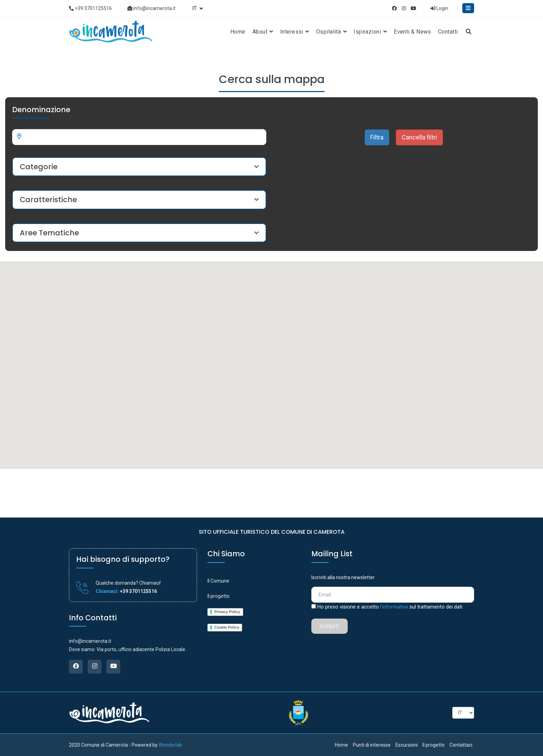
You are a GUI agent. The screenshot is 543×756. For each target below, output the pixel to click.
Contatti (448, 32)
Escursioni (407, 745)
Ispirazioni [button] (370, 32)
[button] (322, 416)
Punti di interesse (372, 745)
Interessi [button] (295, 32)
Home (238, 32)
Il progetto (219, 596)
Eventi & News (412, 32)
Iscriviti (330, 627)
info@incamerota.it (152, 8)
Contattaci (461, 745)
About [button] (263, 32)
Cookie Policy (227, 627)
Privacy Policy (227, 612)
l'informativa (394, 607)
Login (439, 8)
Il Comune (218, 581)
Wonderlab (170, 745)
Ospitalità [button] (331, 32)
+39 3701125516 (90, 8)
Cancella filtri (419, 137)
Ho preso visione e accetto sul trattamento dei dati (390, 607)
